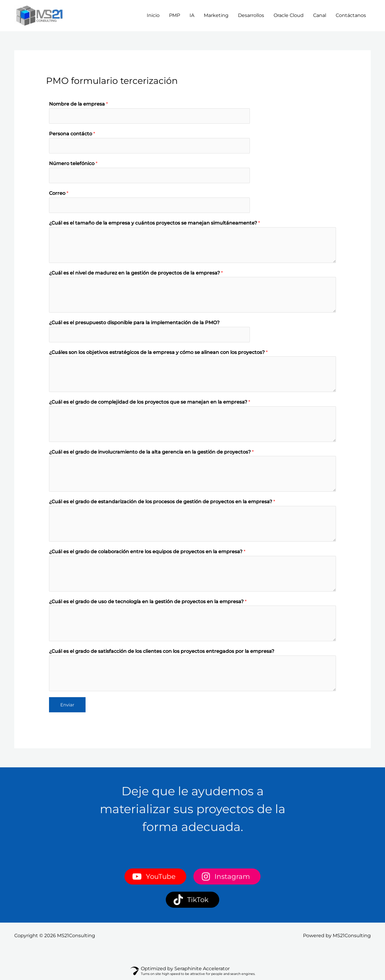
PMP (175, 15)
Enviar (67, 706)
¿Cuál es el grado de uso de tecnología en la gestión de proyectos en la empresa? (148, 603)
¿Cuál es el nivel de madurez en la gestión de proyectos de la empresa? (136, 274)
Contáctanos (351, 15)
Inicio (153, 15)
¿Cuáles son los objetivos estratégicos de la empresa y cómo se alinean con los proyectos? (158, 354)
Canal (320, 15)
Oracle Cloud (289, 15)
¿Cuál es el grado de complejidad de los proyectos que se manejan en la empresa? (150, 404)
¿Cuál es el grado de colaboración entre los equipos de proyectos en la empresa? (147, 553)
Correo (59, 194)
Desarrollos (251, 15)
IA (192, 15)
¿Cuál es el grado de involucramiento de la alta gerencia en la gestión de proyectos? (151, 454)
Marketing (216, 15)
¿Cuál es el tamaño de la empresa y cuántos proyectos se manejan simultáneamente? (154, 224)
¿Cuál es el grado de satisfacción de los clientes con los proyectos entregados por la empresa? (162, 653)
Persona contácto (72, 134)
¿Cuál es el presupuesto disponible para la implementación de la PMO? (134, 324)
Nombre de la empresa (78, 104)
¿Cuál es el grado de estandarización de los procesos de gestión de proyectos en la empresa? (162, 503)
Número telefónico (73, 164)
